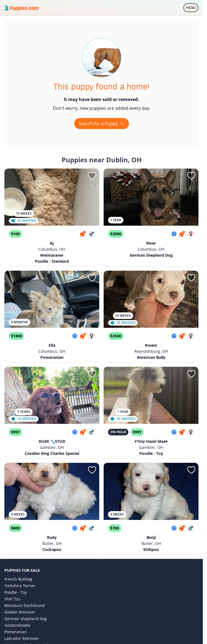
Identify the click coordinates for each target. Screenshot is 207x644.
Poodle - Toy (16, 592)
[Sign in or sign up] (92, 176)
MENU (192, 9)
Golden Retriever (20, 612)
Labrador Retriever (22, 638)
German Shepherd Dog (26, 619)
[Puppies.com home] (22, 8)
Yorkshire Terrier (20, 586)
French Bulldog (18, 579)
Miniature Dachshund (25, 605)
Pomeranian (16, 632)
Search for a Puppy (102, 124)
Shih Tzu (12, 599)
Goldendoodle (17, 625)
